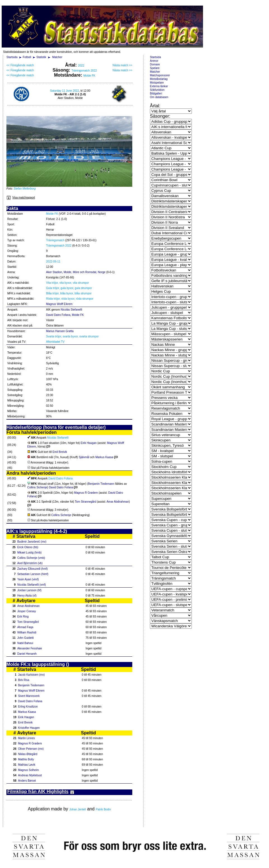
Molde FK (89, 76)
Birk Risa (23, 680)
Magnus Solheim (28, 770)
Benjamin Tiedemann (101, 484)
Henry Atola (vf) (27, 596)
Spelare (155, 68)
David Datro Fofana (58, 315)
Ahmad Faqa (25, 627)
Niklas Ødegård (28, 754)
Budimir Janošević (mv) (32, 542)
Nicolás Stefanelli (71, 310)
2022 (81, 66)
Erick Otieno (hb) (28, 547)
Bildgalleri (156, 94)
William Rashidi (27, 632)
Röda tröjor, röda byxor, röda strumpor (70, 299)
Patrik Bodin (103, 809)
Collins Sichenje (37, 487)
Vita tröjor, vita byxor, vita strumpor (68, 283)
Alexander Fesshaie (30, 648)
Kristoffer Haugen (29, 728)
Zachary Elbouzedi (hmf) (33, 569)
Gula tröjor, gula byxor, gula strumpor (69, 288)
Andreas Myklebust (30, 775)
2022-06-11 (53, 262)
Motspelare (157, 83)
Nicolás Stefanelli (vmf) (32, 585)
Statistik (41, 57)
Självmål (84, 457)
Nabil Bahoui (25, 643)
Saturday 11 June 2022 (64, 91)
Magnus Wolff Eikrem (59, 304)
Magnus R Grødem (86, 493)
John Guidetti (26, 638)
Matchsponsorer (160, 75)
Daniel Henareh (27, 654)
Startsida (12, 57)
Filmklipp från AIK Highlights (41, 792)
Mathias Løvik (27, 765)
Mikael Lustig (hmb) (30, 553)
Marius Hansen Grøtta (60, 331)
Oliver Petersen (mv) (31, 749)
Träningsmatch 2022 (84, 71)
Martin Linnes (26, 738)
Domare (155, 64)
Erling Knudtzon (28, 707)
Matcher (57, 57)
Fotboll (27, 57)
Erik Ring (23, 617)
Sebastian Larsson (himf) (33, 574)
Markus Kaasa (104, 457)
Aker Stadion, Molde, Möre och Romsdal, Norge (76, 272)
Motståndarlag (159, 79)
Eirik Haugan (89, 443)
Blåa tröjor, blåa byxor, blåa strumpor (69, 293)
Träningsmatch (55, 240)
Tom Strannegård (86, 502)
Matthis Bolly (26, 759)
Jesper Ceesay (27, 611)
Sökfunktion (157, 90)
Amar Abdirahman (118, 502)
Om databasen (159, 97)
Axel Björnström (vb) (30, 563)
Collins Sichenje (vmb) (31, 558)
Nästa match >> (122, 65)
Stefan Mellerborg (25, 189)
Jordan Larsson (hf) (30, 590)
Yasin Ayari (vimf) (28, 579)
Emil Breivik (60, 452)
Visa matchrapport (21, 198)
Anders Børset (27, 781)
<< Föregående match (20, 65)
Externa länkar (159, 86)
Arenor (154, 61)
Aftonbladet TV (55, 342)
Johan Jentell (78, 809)
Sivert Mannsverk (29, 696)
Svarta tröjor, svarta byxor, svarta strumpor (72, 336)
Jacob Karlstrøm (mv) (31, 675)
